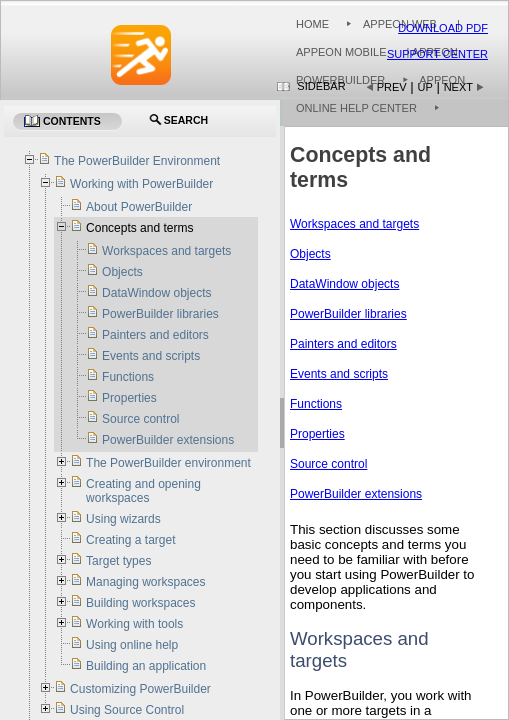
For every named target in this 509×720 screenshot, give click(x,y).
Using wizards (123, 519)
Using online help (132, 645)
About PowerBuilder (139, 207)
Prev (392, 87)
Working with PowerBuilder (141, 184)
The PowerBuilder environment (168, 463)
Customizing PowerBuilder (140, 689)
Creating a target (130, 540)
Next (458, 87)
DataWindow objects (344, 284)
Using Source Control (127, 710)
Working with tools (134, 624)
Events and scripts (339, 374)
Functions (316, 404)
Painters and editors (343, 344)
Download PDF (443, 28)
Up (425, 87)
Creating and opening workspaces (143, 491)
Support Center (437, 54)
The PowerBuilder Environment (137, 161)
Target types (118, 561)
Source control (328, 464)
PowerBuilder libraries (348, 314)
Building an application (146, 666)
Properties (317, 434)
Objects (310, 254)
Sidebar (321, 86)
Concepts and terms (139, 228)
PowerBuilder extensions (356, 494)
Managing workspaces (145, 582)
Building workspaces (140, 603)
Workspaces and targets (354, 224)
